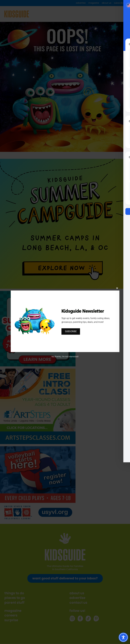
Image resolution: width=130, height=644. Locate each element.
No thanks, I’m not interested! (65, 356)
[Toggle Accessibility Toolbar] (123, 637)
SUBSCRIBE (71, 331)
